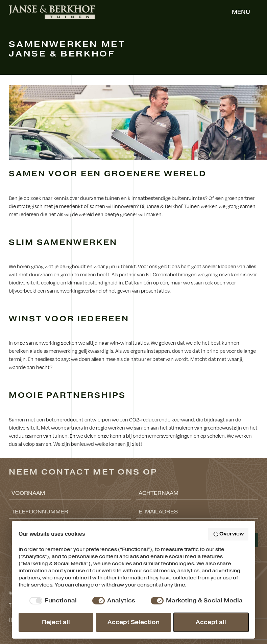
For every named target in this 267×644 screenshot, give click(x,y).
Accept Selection (133, 622)
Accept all (211, 622)
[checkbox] (52, 601)
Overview (228, 534)
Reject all (56, 622)
